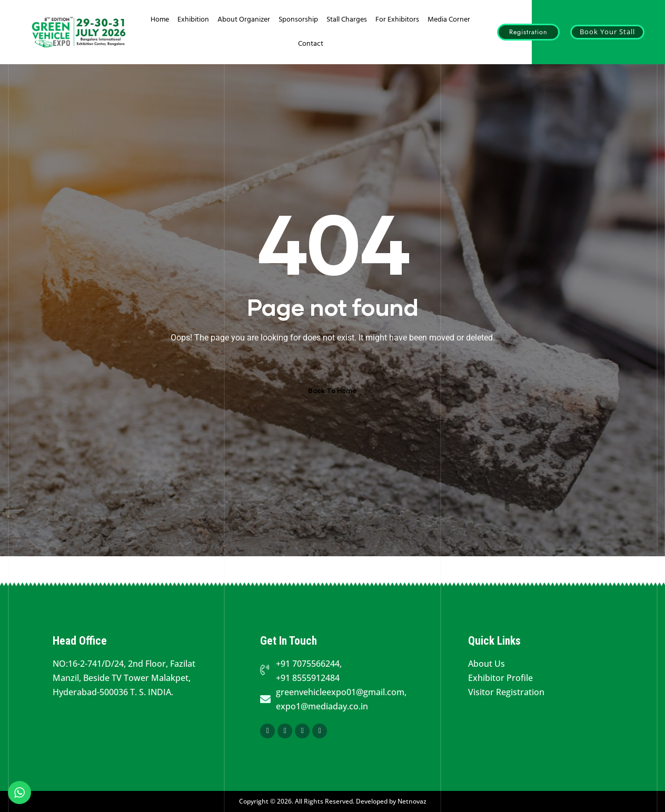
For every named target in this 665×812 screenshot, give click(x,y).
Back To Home (333, 391)
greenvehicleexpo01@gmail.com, (341, 692)
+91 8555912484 (308, 678)
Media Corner (449, 20)
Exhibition (193, 20)
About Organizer (244, 20)
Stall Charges (347, 20)
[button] (528, 32)
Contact (311, 44)
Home (160, 20)
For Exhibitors (397, 20)
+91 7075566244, (309, 664)
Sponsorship (298, 20)
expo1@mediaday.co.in (322, 706)
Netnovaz (412, 801)
